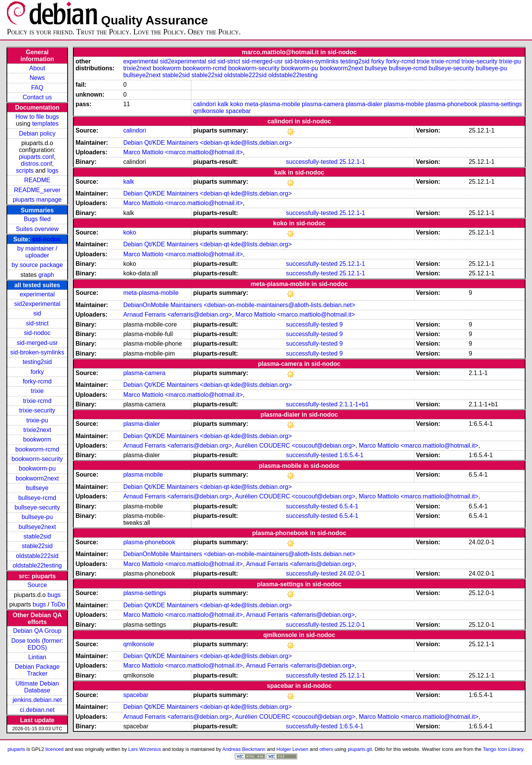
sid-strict (37, 323)
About (37, 68)
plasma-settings (501, 104)
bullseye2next (37, 527)
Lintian (37, 657)
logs (53, 171)
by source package (37, 265)
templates (45, 124)
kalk (223, 104)
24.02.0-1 (352, 573)
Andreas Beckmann (244, 749)
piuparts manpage (37, 200)
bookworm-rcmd (37, 449)
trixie (37, 391)
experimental (37, 294)
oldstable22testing (37, 565)
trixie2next (37, 430)
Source (37, 585)
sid (37, 313)
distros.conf (36, 164)
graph (46, 275)
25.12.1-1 (352, 162)
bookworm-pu (37, 468)
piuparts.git (360, 749)
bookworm (37, 439)
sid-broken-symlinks (37, 352)
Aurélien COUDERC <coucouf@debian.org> (295, 446)
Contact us (37, 97)
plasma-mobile (404, 104)
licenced (55, 749)
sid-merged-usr (37, 343)
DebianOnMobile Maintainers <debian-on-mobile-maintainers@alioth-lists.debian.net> (239, 305)
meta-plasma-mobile (272, 104)
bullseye (37, 488)
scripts (25, 171)
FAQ (37, 88)
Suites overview (37, 229)
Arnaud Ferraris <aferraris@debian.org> (178, 315)
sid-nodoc (47, 239)
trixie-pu (37, 420)
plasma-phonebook (451, 104)
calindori (205, 104)
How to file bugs (37, 117)
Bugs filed (37, 219)
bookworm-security (37, 459)
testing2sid (37, 362)
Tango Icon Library (503, 749)
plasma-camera (323, 104)
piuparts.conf (36, 157)
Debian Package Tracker (37, 670)
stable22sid (37, 546)
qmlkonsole (209, 111)
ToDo (58, 604)
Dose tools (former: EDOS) (37, 644)
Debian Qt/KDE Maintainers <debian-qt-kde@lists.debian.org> (208, 143)
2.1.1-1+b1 (354, 404)
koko (237, 104)
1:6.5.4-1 (351, 455)
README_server (37, 190)
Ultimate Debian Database (37, 687)
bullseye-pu (37, 517)
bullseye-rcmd (37, 498)
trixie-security (37, 410)
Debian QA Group (37, 631)
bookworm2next (37, 478)
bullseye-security (37, 507)
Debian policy (37, 133)
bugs (54, 595)
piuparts (16, 749)
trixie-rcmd (37, 401)
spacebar (238, 111)
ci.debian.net (37, 710)
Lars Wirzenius (145, 749)
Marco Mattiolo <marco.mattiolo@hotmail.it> (183, 152)
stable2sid (37, 536)
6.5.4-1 (349, 506)
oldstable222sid (37, 556)
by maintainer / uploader (37, 252)
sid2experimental (37, 304)
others (326, 749)
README (37, 180)
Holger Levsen (293, 749)
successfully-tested (312, 162)
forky (37, 372)
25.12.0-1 (352, 625)
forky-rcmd (37, 381)
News (37, 78)
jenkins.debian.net (37, 700)
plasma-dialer (364, 104)
